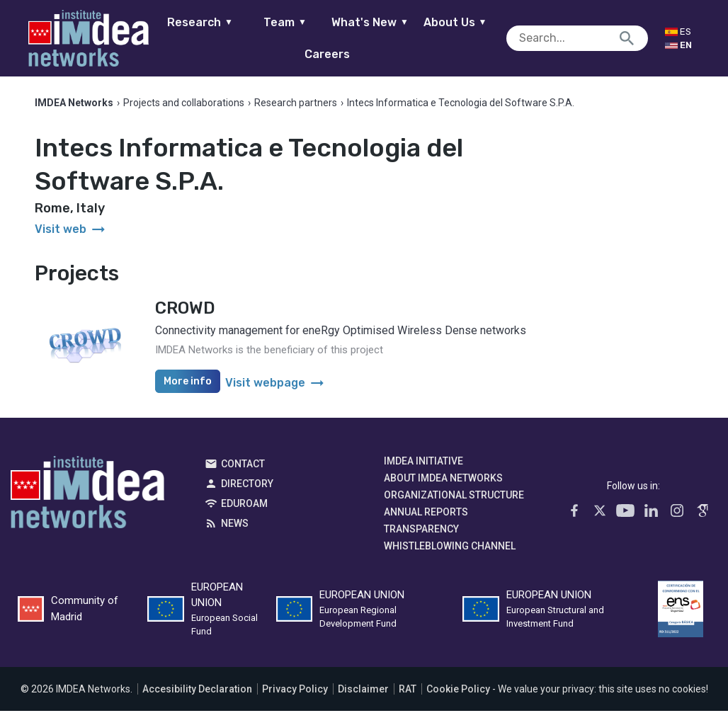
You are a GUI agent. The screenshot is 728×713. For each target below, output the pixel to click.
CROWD (185, 310)
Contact (243, 466)
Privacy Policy (295, 691)
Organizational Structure (454, 497)
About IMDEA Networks (443, 480)
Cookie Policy (458, 691)
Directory (247, 486)
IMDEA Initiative (423, 463)
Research (206, 22)
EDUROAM (244, 506)
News (235, 525)
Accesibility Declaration (197, 691)
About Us (462, 22)
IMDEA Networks (87, 498)
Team (291, 22)
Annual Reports (426, 514)
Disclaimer (363, 691)
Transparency (421, 531)
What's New (376, 22)
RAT (408, 691)
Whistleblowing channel (450, 548)
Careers (334, 54)
